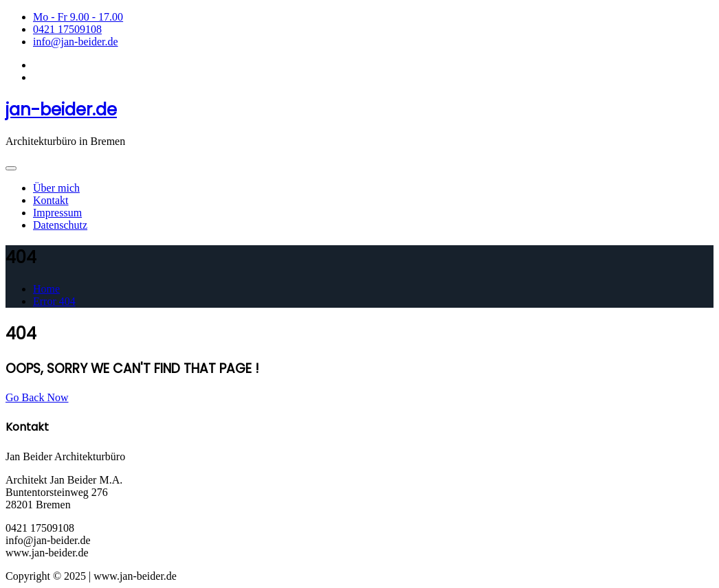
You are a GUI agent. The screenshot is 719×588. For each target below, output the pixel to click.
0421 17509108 (67, 29)
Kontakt (51, 200)
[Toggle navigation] (11, 168)
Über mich (56, 188)
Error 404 (54, 301)
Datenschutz (60, 225)
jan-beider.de (61, 110)
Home (46, 289)
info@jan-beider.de (76, 42)
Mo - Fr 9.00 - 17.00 (78, 17)
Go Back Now (37, 397)
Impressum (57, 213)
